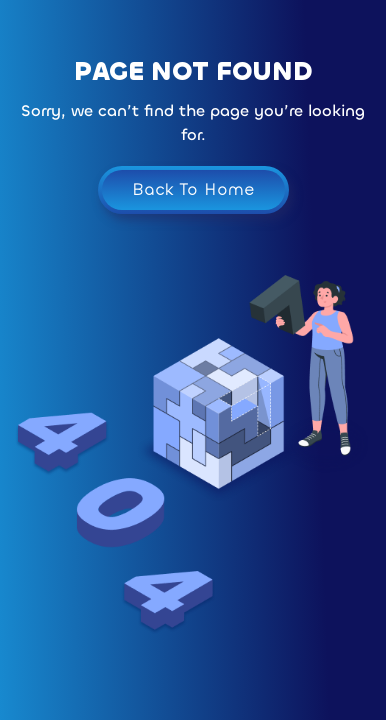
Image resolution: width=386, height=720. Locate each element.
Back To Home (193, 189)
